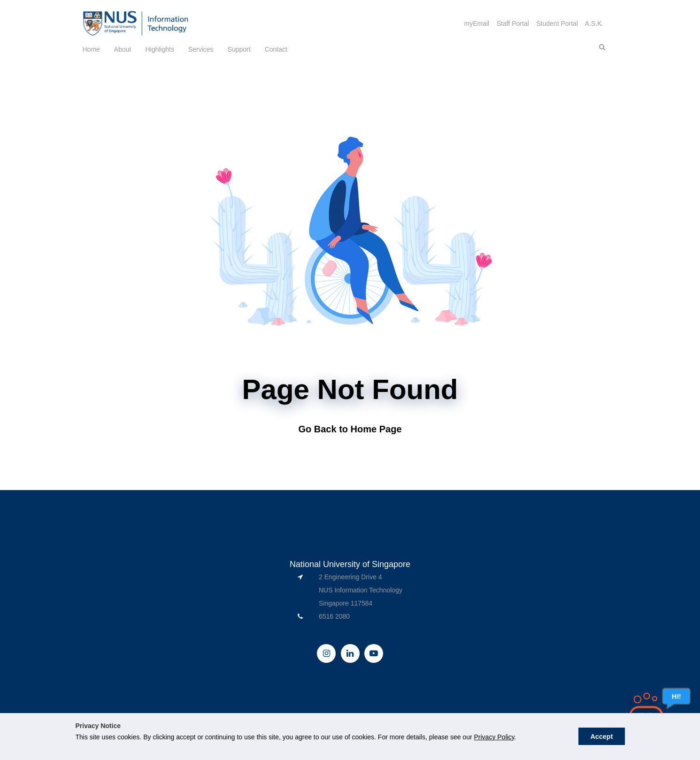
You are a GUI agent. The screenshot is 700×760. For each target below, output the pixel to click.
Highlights (159, 49)
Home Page (376, 429)
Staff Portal (513, 23)
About (123, 49)
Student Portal (557, 23)
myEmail (477, 23)
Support (239, 49)
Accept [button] (601, 737)
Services (201, 49)
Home (91, 49)
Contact (276, 49)
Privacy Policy (494, 737)
